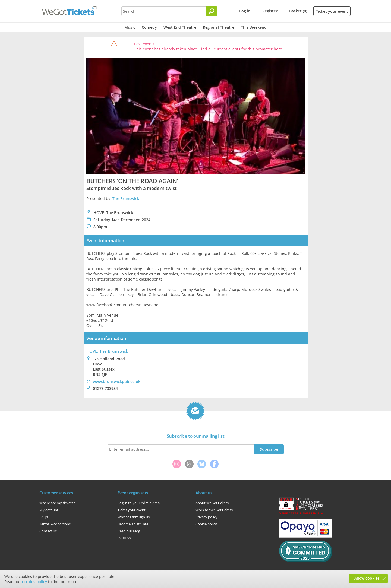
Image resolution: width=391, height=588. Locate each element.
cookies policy (34, 582)
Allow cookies (367, 578)
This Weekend (254, 27)
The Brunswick (126, 198)
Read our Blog (129, 531)
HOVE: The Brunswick (107, 351)
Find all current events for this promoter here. (241, 49)
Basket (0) (298, 11)
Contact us (48, 531)
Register (270, 11)
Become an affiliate (133, 524)
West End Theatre (180, 27)
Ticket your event (332, 11)
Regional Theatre (219, 27)
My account (49, 510)
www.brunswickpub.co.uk (117, 381)
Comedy (149, 27)
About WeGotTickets (212, 503)
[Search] (212, 11)
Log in (245, 11)
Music (130, 27)
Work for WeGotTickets (214, 510)
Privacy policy (206, 517)
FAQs (44, 517)
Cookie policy (206, 524)
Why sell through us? (134, 517)
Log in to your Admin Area (139, 503)
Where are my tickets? (57, 503)
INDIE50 (124, 538)
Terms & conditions (55, 524)
